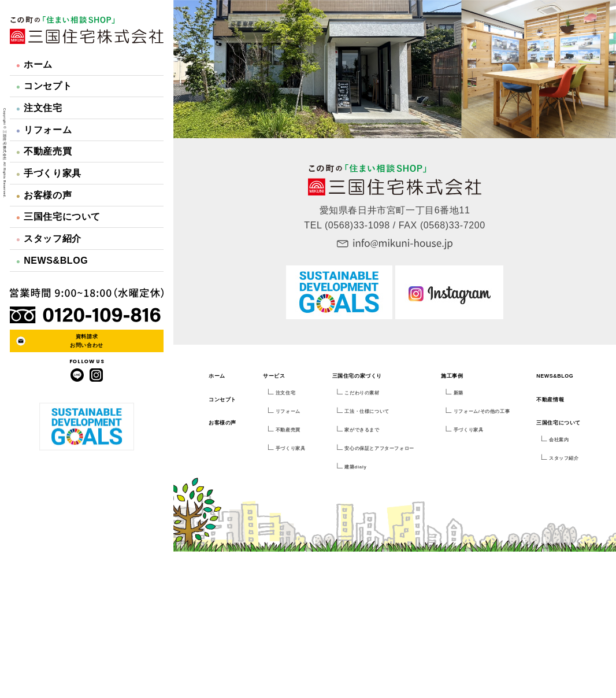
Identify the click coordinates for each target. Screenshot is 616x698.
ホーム (34, 64)
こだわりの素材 (362, 393)
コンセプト (44, 86)
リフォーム (44, 130)
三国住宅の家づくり (357, 376)
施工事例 (452, 376)
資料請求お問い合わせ (87, 341)
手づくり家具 (49, 173)
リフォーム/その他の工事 (482, 411)
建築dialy (355, 467)
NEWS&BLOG (52, 261)
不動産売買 (44, 151)
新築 (459, 393)
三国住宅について (58, 217)
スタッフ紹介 (49, 239)
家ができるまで (362, 430)
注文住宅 (39, 108)
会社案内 (559, 440)
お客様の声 (44, 195)
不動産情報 (550, 400)
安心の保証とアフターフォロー (379, 448)
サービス (274, 376)
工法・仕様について (367, 411)
